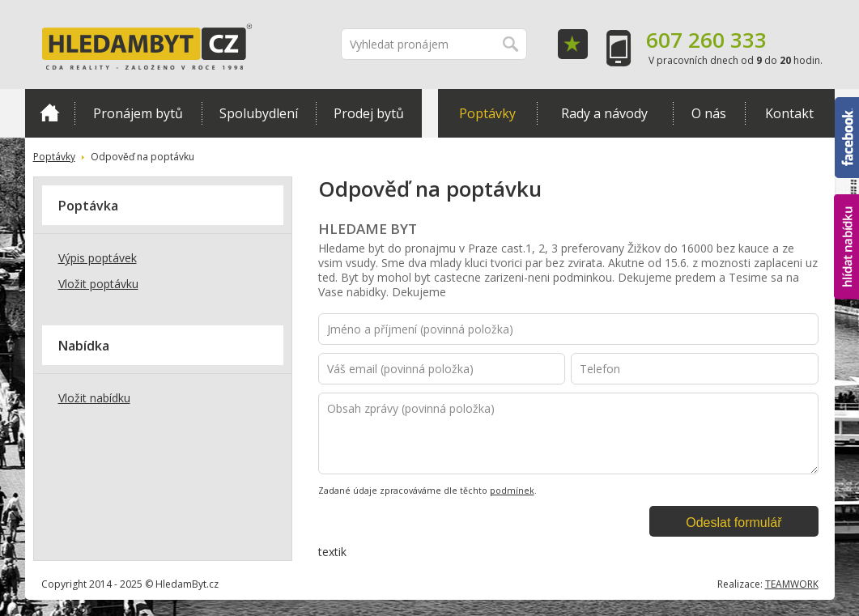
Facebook (847, 138)
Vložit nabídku (94, 398)
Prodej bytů (369, 113)
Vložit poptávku (98, 284)
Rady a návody (604, 113)
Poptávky (487, 113)
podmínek (512, 491)
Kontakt (789, 113)
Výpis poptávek (98, 258)
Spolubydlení (259, 113)
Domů (50, 113)
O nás (709, 113)
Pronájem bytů (138, 113)
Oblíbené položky (573, 44)
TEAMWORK (792, 584)
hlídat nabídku (846, 247)
